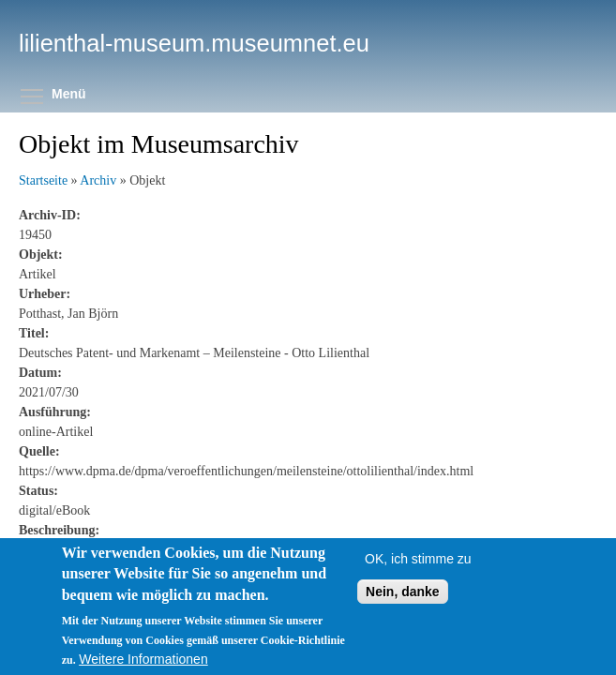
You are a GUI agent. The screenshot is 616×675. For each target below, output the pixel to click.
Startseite (43, 180)
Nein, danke (403, 612)
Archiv (98, 180)
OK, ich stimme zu (418, 579)
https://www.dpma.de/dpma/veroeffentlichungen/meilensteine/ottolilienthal (216, 550)
